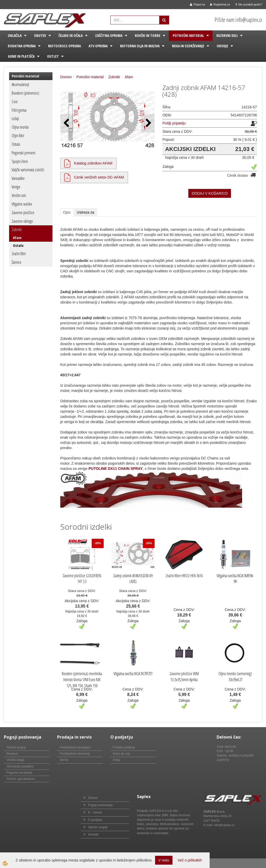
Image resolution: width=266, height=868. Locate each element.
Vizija (117, 760)
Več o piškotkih (190, 860)
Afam (17, 238)
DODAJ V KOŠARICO (210, 193)
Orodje (222, 46)
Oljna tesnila (20, 127)
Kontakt (93, 834)
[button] (148, 123)
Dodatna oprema (22, 46)
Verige (16, 187)
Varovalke (18, 178)
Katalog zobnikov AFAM (93, 163)
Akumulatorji (20, 84)
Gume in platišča (21, 56)
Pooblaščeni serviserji (75, 754)
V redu (164, 860)
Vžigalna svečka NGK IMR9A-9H (235, 579)
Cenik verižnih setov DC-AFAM (99, 177)
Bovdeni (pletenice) (25, 93)
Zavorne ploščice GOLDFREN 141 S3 (82, 579)
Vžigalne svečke (22, 204)
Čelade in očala (71, 35)
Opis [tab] (67, 212)
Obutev (40, 35)
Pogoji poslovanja (100, 805)
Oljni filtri (18, 136)
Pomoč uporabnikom (21, 779)
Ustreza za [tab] (86, 212)
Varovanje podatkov (20, 766)
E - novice (95, 812)
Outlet (53, 56)
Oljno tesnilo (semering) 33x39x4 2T (235, 677)
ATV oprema (98, 46)
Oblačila (15, 35)
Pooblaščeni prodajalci (75, 747)
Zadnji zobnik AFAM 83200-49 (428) (133, 579)
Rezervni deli (227, 35)
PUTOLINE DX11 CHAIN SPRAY (116, 469)
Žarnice (16, 262)
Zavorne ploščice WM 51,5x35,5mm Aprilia (184, 677)
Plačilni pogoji (16, 747)
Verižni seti (19, 195)
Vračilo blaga (15, 760)
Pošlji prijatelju (174, 123)
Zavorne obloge (22, 221)
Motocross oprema (64, 46)
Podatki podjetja (124, 747)
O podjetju (95, 820)
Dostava (12, 754)
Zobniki (17, 229)
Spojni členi (20, 161)
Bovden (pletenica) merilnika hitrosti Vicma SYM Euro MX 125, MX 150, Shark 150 (82, 680)
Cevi (15, 102)
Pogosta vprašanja (19, 773)
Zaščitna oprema (109, 35)
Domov (66, 77)
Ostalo (16, 144)
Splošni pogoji (98, 827)
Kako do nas (122, 754)
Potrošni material (188, 35)
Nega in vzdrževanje (188, 46)
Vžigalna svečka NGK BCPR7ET (133, 674)
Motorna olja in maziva (140, 46)
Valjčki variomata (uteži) (28, 170)
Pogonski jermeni (24, 153)
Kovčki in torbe (148, 35)
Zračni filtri (19, 254)
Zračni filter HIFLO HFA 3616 (184, 576)
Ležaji (15, 119)
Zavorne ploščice (23, 213)
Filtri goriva (19, 110)
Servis (64, 760)
